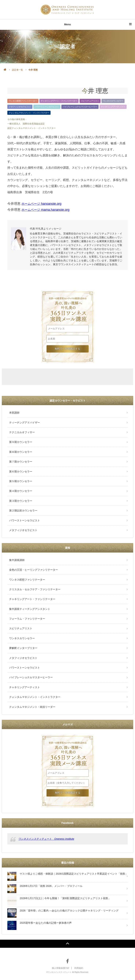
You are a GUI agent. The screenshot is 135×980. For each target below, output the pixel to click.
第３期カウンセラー (21, 501)
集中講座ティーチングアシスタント (30, 609)
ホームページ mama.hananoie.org (46, 210)
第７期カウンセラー (21, 462)
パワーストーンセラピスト (47, 107)
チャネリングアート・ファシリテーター (59, 101)
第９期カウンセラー (21, 442)
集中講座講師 (17, 560)
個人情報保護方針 (61, 968)
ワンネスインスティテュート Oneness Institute (46, 839)
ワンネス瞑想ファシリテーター (23, 101)
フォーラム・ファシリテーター (27, 619)
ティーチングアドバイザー (25, 423)
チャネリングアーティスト (113, 107)
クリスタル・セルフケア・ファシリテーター (35, 589)
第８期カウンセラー (21, 452)
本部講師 (14, 413)
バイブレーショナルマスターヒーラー (80, 107)
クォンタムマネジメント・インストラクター (29, 113)
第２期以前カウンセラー (23, 511)
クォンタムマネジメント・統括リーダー (32, 707)
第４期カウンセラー (21, 491)
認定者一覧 (17, 70)
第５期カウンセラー (21, 481)
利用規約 (79, 968)
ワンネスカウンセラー (113, 101)
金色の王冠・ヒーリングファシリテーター (34, 570)
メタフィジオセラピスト (20, 107)
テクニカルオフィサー (22, 432)
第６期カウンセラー (21, 471)
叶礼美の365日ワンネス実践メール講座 (67, 302)
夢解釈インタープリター (23, 648)
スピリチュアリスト (90, 101)
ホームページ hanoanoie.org (42, 204)
